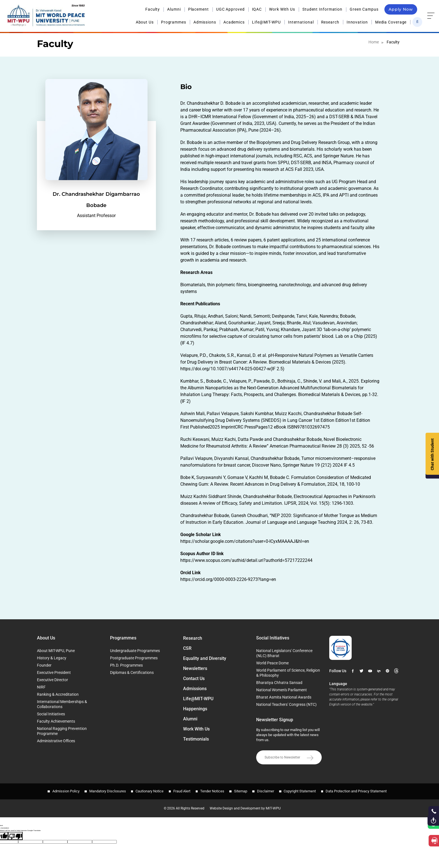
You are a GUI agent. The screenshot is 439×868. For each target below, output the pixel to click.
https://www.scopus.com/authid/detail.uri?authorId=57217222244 (246, 560)
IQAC (257, 9)
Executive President (54, 672)
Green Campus (364, 9)
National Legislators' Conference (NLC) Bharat (284, 653)
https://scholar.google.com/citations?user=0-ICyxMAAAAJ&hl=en (245, 541)
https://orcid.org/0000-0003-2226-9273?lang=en (228, 579)
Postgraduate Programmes (134, 658)
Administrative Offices (56, 741)
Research (330, 22)
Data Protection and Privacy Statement (362, 790)
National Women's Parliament (282, 690)
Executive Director (52, 680)
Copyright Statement (304, 790)
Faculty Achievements (56, 721)
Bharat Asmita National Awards (284, 697)
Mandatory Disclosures (103, 790)
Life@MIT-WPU (266, 22)
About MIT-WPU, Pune (56, 651)
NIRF (41, 687)
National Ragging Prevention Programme (62, 731)
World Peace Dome (272, 663)
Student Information (322, 9)
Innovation (357, 22)
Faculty (153, 9)
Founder (44, 665)
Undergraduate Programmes (135, 651)
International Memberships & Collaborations (62, 704)
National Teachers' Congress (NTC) (286, 704)
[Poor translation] (15, 833)
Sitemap (242, 790)
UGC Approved (230, 9)
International (301, 22)
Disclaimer (268, 790)
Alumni (174, 9)
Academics (234, 22)
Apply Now (401, 9)
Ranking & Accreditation (58, 694)
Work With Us (282, 9)
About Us (145, 22)
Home (374, 42)
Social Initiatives (51, 714)
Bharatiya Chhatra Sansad (279, 683)
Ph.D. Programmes (126, 665)
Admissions (205, 22)
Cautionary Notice (147, 790)
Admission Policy (60, 790)
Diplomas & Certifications (132, 672)
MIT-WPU (276, 806)
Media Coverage (391, 22)
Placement (199, 9)
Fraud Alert (180, 790)
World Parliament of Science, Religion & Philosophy (288, 673)
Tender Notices (212, 790)
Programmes (174, 22)
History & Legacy (52, 658)
